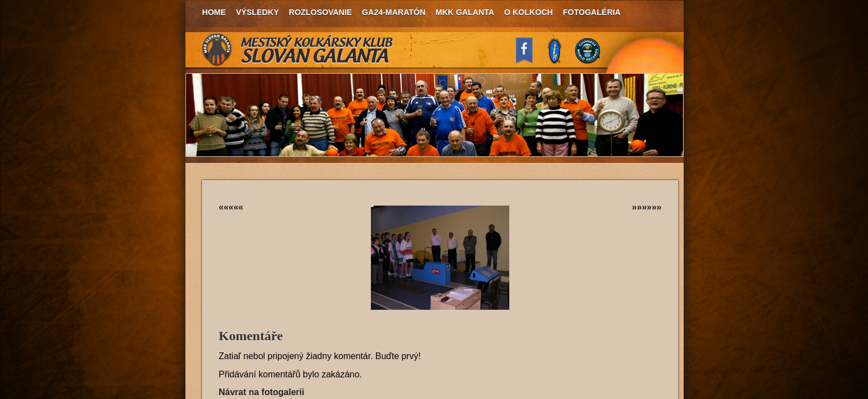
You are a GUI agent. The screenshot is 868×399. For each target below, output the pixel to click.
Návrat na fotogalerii (262, 392)
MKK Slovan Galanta (298, 50)
